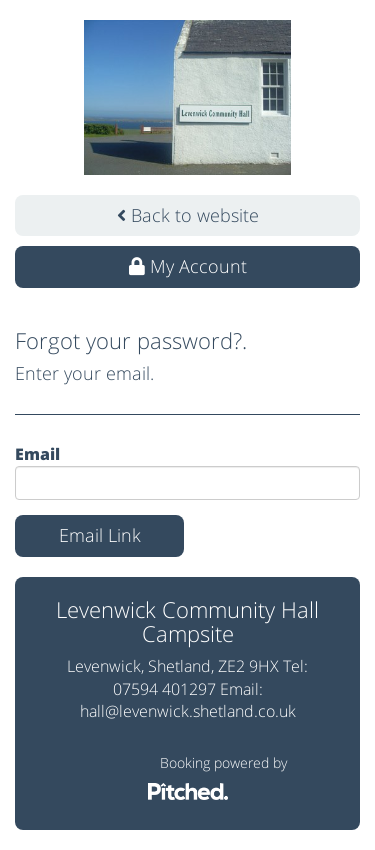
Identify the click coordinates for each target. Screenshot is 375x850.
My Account (188, 266)
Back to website (188, 215)
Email (37, 454)
